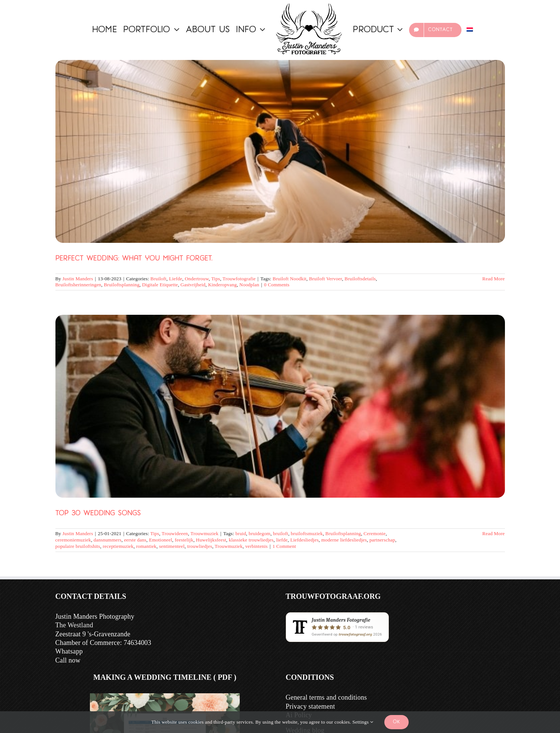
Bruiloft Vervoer (326, 279)
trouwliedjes (200, 546)
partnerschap (382, 540)
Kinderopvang (222, 285)
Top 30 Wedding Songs (98, 514)
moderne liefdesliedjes (344, 540)
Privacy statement (311, 706)
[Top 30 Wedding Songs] (280, 406)
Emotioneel (161, 540)
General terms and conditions (326, 697)
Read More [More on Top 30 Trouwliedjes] (494, 533)
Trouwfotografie (239, 279)
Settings (363, 722)
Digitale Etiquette (160, 285)
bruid (240, 533)
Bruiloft (159, 279)
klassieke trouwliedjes (251, 540)
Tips (216, 279)
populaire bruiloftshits (78, 546)
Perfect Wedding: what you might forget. (134, 259)
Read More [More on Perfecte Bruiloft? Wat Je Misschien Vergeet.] (494, 279)
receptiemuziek (118, 546)
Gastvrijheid (193, 285)
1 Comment (284, 546)
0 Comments (277, 285)
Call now (68, 660)
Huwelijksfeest (211, 540)
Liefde (175, 279)
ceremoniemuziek (73, 540)
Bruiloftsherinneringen (78, 285)
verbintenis (257, 546)
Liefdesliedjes (305, 540)
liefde (282, 540)
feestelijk (184, 540)
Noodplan (249, 285)
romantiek (146, 546)
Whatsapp (69, 651)
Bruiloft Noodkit (290, 279)
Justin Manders (78, 279)
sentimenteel (172, 546)
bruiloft (281, 533)
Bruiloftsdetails (360, 279)
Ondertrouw (197, 279)
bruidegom (260, 533)
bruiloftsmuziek (307, 533)
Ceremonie (375, 533)
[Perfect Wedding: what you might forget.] (280, 151)
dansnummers (108, 540)
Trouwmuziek (204, 533)
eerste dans (135, 540)
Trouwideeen (175, 533)
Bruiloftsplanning (122, 285)
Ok (396, 722)
